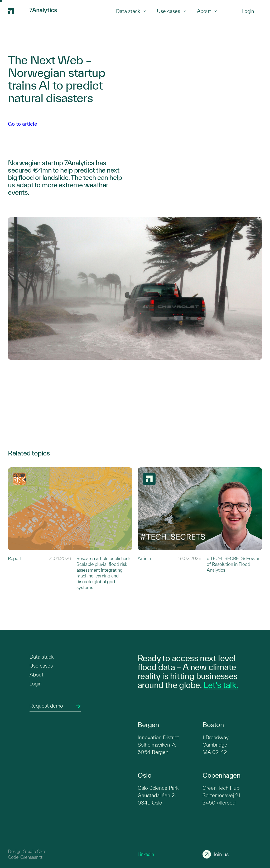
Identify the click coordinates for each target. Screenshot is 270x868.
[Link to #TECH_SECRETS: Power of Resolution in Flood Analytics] (200, 529)
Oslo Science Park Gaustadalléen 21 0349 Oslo (158, 795)
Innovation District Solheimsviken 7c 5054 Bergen (158, 745)
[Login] (248, 11)
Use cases (172, 11)
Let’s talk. (221, 685)
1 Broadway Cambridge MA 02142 (216, 745)
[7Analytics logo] (16, 11)
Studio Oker (35, 851)
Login (36, 684)
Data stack (131, 11)
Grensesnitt (31, 857)
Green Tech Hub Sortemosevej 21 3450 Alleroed (221, 795)
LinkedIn (146, 854)
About (207, 11)
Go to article (23, 124)
